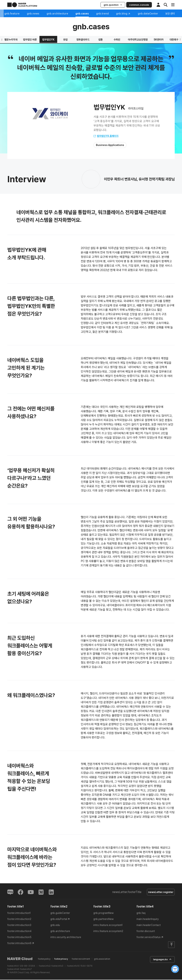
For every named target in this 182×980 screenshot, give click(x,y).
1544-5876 (86, 966)
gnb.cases (85, 14)
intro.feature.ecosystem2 (108, 932)
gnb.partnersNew (104, 920)
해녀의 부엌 (73, 40)
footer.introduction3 (19, 926)
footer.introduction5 (19, 938)
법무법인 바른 (149, 40)
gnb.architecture (60, 14)
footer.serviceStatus (149, 938)
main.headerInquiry (148, 920)
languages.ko (160, 960)
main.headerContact (149, 926)
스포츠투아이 (39, 40)
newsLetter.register (160, 892)
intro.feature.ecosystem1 (108, 926)
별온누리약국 (130, 40)
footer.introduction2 (19, 920)
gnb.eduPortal (59, 920)
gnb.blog (126, 14)
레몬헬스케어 (112, 40)
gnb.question (113, 5)
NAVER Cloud (20, 959)
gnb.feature (15, 14)
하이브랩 (21, 40)
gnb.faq (141, 914)
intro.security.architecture (66, 938)
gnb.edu (55, 926)
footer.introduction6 (19, 944)
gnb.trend (105, 14)
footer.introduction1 (19, 914)
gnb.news (36, 14)
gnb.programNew (104, 914)
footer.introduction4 (19, 932)
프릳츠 (56, 40)
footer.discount (146, 932)
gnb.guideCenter (60, 914)
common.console (139, 5)
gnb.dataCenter (151, 14)
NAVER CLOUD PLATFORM (22, 5)
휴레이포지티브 (92, 40)
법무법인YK (168, 40)
